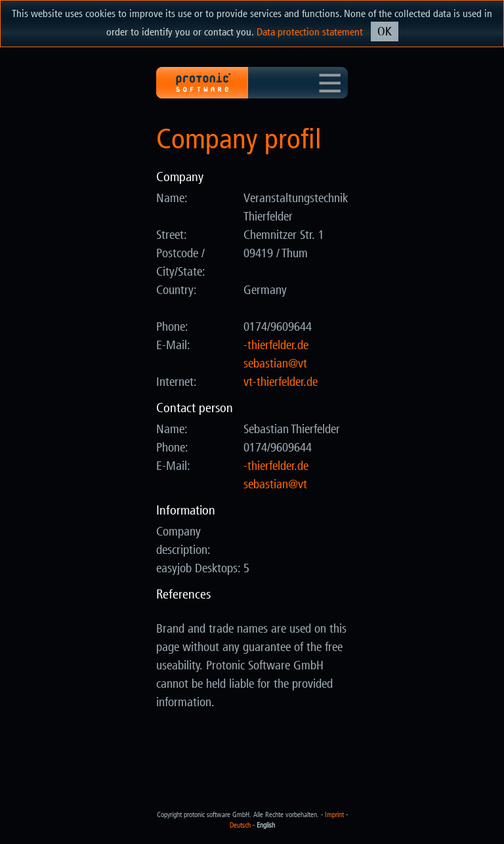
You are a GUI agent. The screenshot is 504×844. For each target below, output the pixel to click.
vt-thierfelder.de (281, 382)
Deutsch (240, 825)
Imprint (334, 815)
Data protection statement (310, 32)
